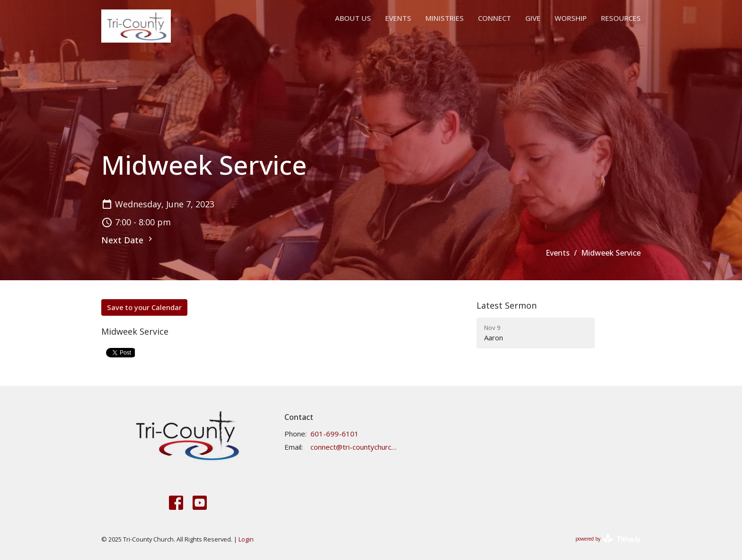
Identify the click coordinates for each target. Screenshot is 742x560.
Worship (571, 18)
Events (398, 18)
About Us (353, 18)
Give (533, 18)
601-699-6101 (335, 434)
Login (246, 539)
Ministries (445, 18)
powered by (608, 539)
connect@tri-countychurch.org (354, 447)
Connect (495, 18)
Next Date (128, 240)
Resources (621, 18)
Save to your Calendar (144, 307)
